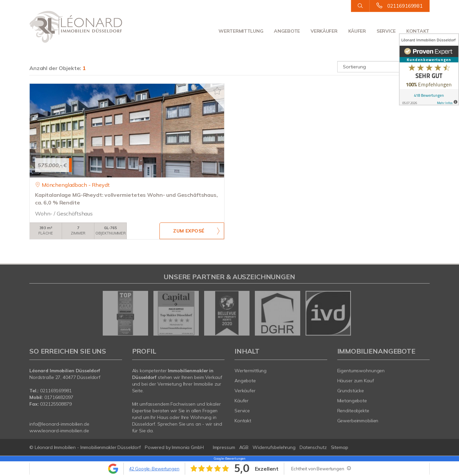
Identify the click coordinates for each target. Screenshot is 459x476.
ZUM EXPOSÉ (189, 231)
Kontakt (418, 31)
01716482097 (59, 397)
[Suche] (360, 6)
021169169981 (405, 6)
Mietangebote (352, 401)
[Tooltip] (349, 468)
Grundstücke (351, 391)
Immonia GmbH (188, 447)
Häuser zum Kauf (356, 381)
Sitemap (340, 447)
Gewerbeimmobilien (358, 421)
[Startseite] (76, 27)
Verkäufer (324, 31)
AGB (244, 447)
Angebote (287, 31)
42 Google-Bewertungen (154, 469)
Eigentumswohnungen (361, 371)
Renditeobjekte (353, 411)
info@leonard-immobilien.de (59, 424)
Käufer (357, 31)
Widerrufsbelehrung (274, 447)
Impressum (224, 447)
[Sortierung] (384, 67)
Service (386, 31)
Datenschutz (313, 447)
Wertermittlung (241, 31)
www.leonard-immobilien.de (59, 431)
